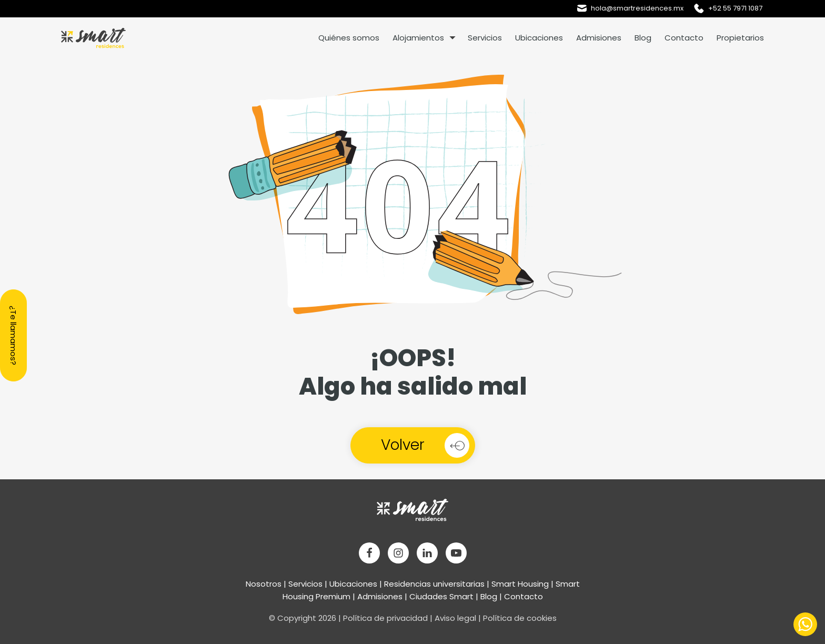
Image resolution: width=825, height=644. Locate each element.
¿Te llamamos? (13, 335)
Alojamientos (418, 38)
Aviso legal (455, 618)
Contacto (684, 38)
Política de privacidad (385, 618)
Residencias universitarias (434, 584)
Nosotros (264, 584)
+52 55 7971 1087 (735, 8)
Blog (643, 38)
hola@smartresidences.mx (637, 8)
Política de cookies (520, 618)
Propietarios (740, 38)
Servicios (485, 38)
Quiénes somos (349, 38)
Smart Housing (520, 584)
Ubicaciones (539, 38)
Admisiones (599, 38)
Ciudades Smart (441, 596)
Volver (403, 445)
